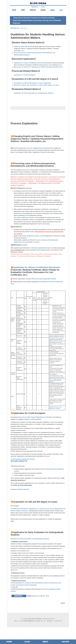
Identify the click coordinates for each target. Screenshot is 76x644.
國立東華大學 (35, 7)
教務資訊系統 (33, 10)
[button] (13, 19)
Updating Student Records (23, 58)
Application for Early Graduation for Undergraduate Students (34, 105)
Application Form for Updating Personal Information (36, 160)
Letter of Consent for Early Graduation (24, 597)
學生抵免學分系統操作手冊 (19, 473)
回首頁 (43, 7)
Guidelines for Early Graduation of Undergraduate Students (30, 550)
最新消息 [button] (14, 10)
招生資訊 (27, 642)
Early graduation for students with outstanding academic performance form (36, 595)
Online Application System (49, 223)
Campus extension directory (20, 501)
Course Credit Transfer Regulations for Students (37, 429)
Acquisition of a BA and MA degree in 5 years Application (33, 95)
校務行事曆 (65, 642)
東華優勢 (9, 642)
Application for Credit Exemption (25, 87)
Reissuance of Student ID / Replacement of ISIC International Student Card (38, 79)
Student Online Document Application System (41, 290)
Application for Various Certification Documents (30, 75)
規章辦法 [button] (23, 10)
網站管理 (13, 633)
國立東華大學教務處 (38, 3)
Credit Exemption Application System (23, 471)
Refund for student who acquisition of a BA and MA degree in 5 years (36, 97)
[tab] (59, 23)
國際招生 (45, 642)
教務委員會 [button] (43, 10)
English (61, 10)
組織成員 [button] (52, 10)
